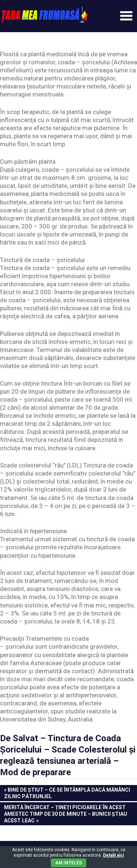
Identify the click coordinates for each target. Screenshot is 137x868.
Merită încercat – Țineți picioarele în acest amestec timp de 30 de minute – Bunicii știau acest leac (65, 814)
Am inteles (68, 863)
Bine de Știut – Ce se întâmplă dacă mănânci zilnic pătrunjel (67, 793)
